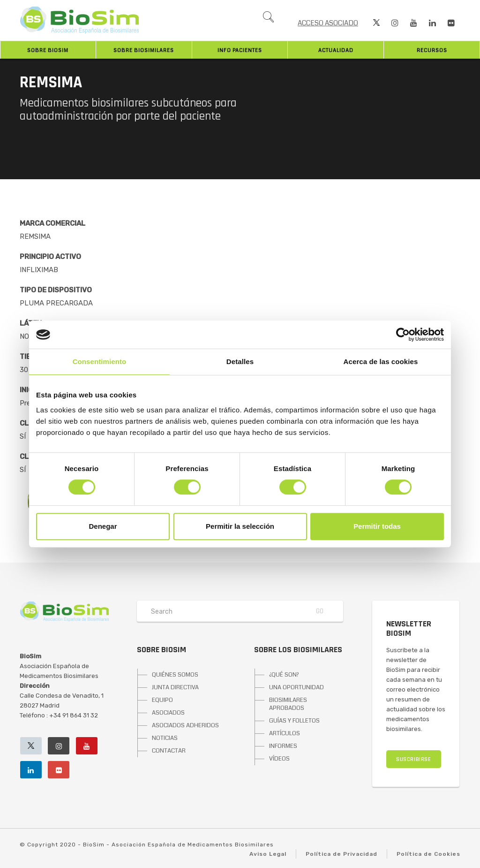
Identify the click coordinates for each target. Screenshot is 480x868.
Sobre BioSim (48, 50)
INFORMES (283, 746)
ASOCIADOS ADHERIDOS (185, 725)
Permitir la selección (240, 526)
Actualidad (336, 50)
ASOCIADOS (168, 713)
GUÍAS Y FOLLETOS (294, 721)
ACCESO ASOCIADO (328, 23)
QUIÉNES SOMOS (175, 675)
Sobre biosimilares (144, 50)
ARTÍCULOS (285, 733)
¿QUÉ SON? (284, 675)
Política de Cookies (428, 854)
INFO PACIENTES (240, 50)
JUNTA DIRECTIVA (175, 687)
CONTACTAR (169, 751)
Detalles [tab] (240, 362)
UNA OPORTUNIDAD (296, 687)
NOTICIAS (165, 738)
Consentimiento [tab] (100, 362)
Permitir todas (377, 526)
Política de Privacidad (341, 854)
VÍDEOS (279, 759)
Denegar (103, 526)
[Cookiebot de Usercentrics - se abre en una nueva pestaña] (403, 335)
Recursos (432, 50)
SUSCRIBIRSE (414, 759)
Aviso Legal (268, 854)
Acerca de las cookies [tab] (381, 362)
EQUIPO (162, 700)
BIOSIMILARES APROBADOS (288, 704)
